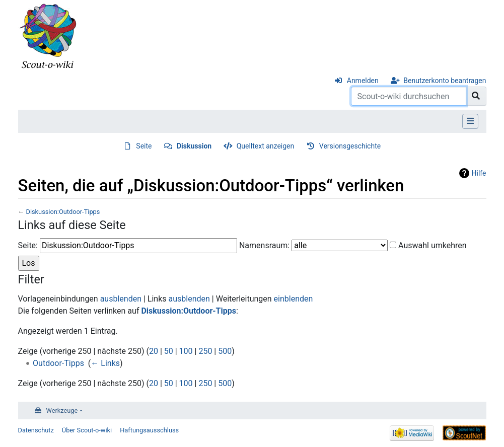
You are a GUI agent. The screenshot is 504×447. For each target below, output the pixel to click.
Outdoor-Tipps (58, 363)
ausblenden (121, 299)
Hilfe (479, 173)
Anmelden (363, 81)
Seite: (28, 245)
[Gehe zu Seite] (476, 96)
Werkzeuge (62, 411)
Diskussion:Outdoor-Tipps (63, 212)
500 (225, 351)
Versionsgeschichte (350, 146)
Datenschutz (36, 430)
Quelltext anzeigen (266, 146)
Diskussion (194, 146)
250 (205, 351)
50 (169, 351)
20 (154, 351)
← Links (105, 363)
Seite (144, 146)
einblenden (294, 299)
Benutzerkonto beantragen (445, 81)
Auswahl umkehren (433, 245)
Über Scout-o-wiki (87, 430)
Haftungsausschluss (149, 430)
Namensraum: (264, 245)
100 (186, 351)
